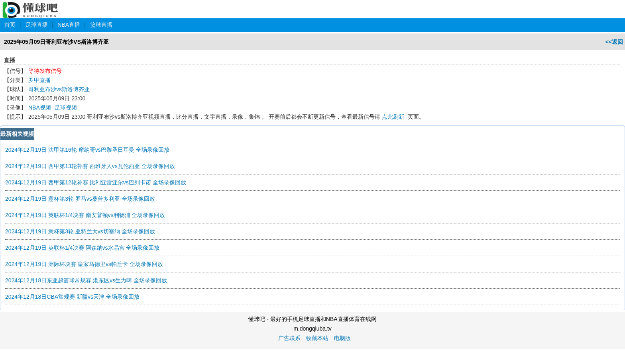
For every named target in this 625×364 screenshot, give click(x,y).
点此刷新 (393, 117)
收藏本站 (317, 338)
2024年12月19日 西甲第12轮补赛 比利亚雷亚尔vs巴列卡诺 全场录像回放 (96, 182)
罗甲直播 (39, 80)
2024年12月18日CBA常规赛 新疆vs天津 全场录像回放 (72, 297)
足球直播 (37, 25)
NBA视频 (40, 108)
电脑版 (342, 338)
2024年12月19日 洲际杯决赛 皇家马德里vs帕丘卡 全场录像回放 (84, 264)
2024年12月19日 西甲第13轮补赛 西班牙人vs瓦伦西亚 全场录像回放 (90, 166)
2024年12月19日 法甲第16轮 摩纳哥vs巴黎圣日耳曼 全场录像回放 (87, 150)
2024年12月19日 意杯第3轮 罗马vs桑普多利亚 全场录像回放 (80, 199)
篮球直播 (101, 25)
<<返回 (614, 42)
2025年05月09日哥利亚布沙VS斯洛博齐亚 (56, 42)
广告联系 (289, 338)
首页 (10, 25)
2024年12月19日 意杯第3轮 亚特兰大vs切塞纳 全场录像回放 (80, 231)
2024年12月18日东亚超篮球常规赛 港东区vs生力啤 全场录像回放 (86, 280)
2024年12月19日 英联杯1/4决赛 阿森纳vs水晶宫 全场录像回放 (82, 248)
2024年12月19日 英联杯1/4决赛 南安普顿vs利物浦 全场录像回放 (85, 215)
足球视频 (66, 108)
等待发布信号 (45, 71)
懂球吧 (31, 6)
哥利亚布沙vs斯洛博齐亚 (59, 89)
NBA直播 (69, 25)
